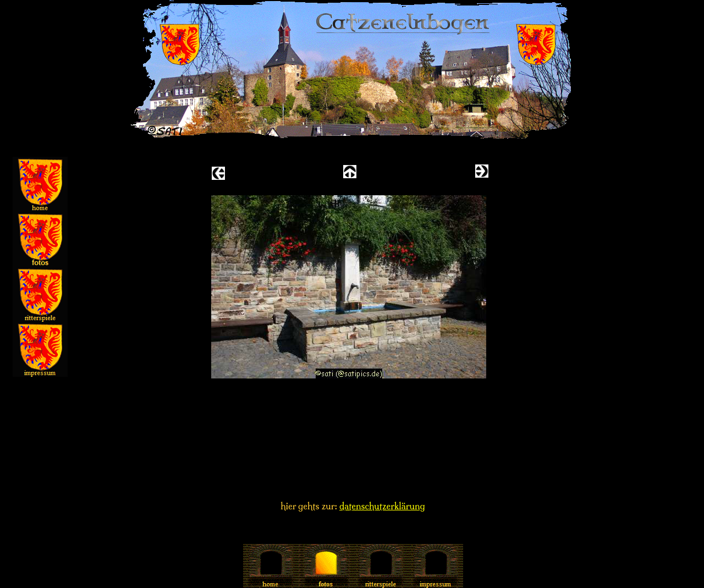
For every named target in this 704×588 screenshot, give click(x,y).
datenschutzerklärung (382, 506)
